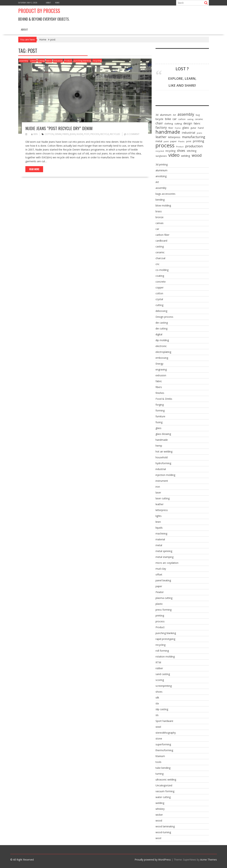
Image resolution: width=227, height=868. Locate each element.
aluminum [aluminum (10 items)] (166, 115)
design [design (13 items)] (188, 123)
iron (158, 487)
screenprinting (164, 686)
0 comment (133, 134)
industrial (58, 61)
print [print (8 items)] (189, 141)
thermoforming (164, 750)
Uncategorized (164, 785)
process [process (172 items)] (165, 145)
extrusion (161, 375)
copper (160, 287)
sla (157, 703)
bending (160, 200)
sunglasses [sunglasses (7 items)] (161, 156)
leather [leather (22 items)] (161, 137)
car (157, 229)
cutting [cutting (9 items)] (178, 124)
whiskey (160, 809)
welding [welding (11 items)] (186, 156)
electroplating (163, 352)
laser (158, 492)
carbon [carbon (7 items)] (182, 119)
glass (158, 428)
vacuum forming (165, 791)
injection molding (165, 475)
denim (58, 134)
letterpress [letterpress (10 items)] (174, 137)
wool (158, 838)
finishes (160, 393)
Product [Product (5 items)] (180, 147)
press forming (164, 610)
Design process (164, 317)
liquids (159, 528)
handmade (162, 440)
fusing (159, 422)
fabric (49, 61)
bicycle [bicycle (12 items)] (159, 119)
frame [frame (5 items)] (178, 128)
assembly (24, 61)
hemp (159, 446)
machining (161, 533)
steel (158, 727)
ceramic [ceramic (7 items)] (199, 119)
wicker (159, 815)
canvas (160, 223)
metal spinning (164, 551)
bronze (160, 217)
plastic (159, 604)
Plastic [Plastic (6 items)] (181, 141)
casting (160, 246)
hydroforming (163, 463)
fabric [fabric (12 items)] (197, 123)
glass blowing (163, 434)
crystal (159, 299)
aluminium (161, 170)
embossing (162, 358)
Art (157, 182)
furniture (160, 416)
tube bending (163, 768)
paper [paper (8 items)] (173, 141)
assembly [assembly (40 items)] (186, 114)
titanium (160, 756)
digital (159, 334)
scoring (160, 680)
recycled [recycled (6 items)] (160, 151)
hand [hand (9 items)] (201, 128)
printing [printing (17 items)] (198, 141)
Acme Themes (209, 860)
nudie (80, 134)
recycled (115, 134)
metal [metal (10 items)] (159, 141)
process (95, 134)
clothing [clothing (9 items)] (169, 124)
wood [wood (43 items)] (197, 155)
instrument (162, 481)
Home (57, 3)
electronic (161, 346)
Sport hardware (164, 721)
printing (160, 615)
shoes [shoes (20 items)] (181, 151)
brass (159, 211)
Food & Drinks (164, 399)
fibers (66, 134)
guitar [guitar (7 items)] (193, 128)
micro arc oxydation (167, 563)
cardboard (161, 241)
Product (68, 61)
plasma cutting (164, 598)
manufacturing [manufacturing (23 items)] (194, 137)
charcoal (160, 258)
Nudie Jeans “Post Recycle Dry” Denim (59, 128)
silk (157, 698)
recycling (97, 61)
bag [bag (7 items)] (198, 115)
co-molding (162, 270)
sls (157, 715)
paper (159, 586)
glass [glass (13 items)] (186, 128)
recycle (105, 134)
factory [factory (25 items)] (161, 127)
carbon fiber (162, 235)
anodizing (161, 176)
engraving (161, 369)
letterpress (162, 510)
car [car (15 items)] (175, 119)
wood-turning (163, 832)
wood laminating (165, 826)
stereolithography (166, 733)
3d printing (162, 164)
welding (160, 803)
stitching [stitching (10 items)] (192, 151)
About (49, 3)
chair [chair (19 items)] (159, 123)
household (162, 457)
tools (158, 762)
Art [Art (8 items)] (174, 115)
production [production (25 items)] (194, 146)
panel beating (163, 580)
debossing (161, 311)
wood (159, 821)
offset (159, 574)
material (160, 539)
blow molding (163, 205)
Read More (34, 169)
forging (160, 405)
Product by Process (39, 11)
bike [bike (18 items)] (168, 119)
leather (160, 504)
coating (160, 276)
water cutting (163, 797)
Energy (159, 364)
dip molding (162, 340)
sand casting (163, 674)
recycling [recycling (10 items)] (170, 151)
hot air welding (164, 451)
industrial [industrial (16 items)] (189, 133)
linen (158, 522)
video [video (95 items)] (174, 155)
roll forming (162, 651)
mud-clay (161, 569)
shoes (159, 692)
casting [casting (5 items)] (190, 119)
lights (159, 516)
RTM (158, 662)
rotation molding (165, 657)
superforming (163, 744)
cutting (41, 61)
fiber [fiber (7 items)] (171, 128)
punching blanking (82, 61)
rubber (159, 668)
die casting (162, 323)
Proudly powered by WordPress (153, 860)
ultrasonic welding (166, 780)
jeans (73, 134)
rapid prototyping (165, 639)
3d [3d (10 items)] (157, 115)
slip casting (162, 709)
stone (159, 739)
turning (160, 774)
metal (159, 545)
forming (160, 410)
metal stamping (164, 557)
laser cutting (163, 498)
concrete (161, 282)
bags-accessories (165, 194)
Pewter (160, 592)
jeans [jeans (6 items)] (200, 133)
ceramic (160, 252)
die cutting (161, 328)
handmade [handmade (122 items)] (168, 132)
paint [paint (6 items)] (166, 141)
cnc (157, 264)
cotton (33, 61)
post (87, 134)
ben (34, 134)
